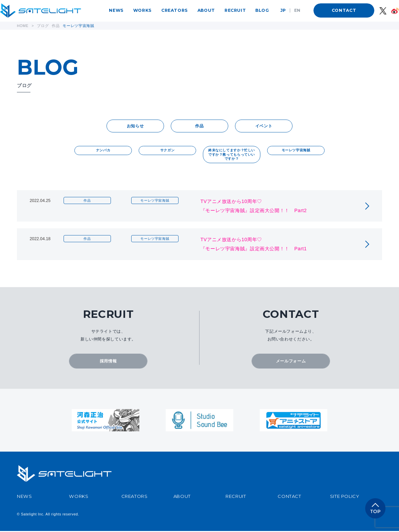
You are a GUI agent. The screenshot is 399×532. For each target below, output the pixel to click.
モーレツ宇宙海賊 (296, 151)
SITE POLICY (345, 497)
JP (283, 10)
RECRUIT (235, 10)
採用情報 (108, 362)
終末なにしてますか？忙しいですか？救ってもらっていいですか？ (232, 155)
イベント (264, 126)
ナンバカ (103, 151)
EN (297, 10)
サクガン (167, 151)
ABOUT (206, 10)
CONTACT (344, 10)
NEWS (116, 10)
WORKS (143, 10)
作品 (199, 126)
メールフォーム (291, 362)
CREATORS (175, 10)
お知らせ (135, 126)
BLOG (262, 10)
